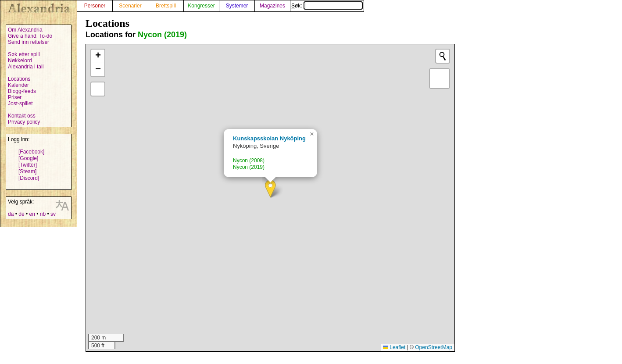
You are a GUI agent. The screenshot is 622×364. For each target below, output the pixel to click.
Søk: (327, 6)
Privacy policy (24, 122)
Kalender (18, 85)
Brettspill (166, 6)
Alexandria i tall (26, 67)
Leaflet (394, 347)
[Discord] (29, 178)
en (32, 214)
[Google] (28, 158)
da (11, 214)
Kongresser (201, 6)
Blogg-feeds (22, 91)
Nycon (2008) (249, 161)
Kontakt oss (22, 116)
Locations (19, 79)
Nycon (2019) (162, 35)
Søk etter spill (24, 54)
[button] (270, 189)
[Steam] (27, 171)
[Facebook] (31, 152)
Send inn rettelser (29, 42)
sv (53, 214)
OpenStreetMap (434, 347)
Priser (15, 97)
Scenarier (130, 6)
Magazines (272, 6)
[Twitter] (28, 165)
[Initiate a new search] (443, 56)
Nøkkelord (20, 61)
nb (43, 214)
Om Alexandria (25, 30)
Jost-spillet (20, 103)
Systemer (237, 6)
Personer (95, 6)
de (21, 214)
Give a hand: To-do (30, 36)
